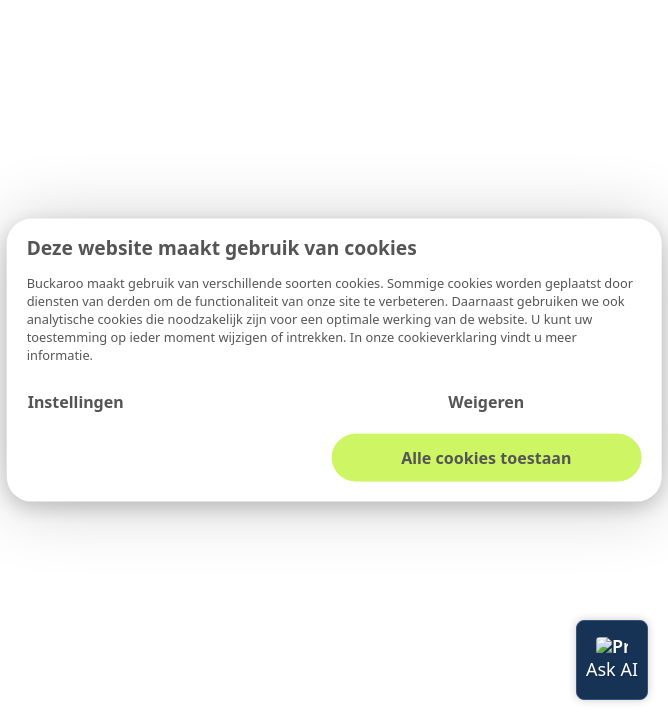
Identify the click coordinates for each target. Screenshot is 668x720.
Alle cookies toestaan (486, 457)
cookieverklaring (449, 336)
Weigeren (486, 401)
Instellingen (76, 401)
